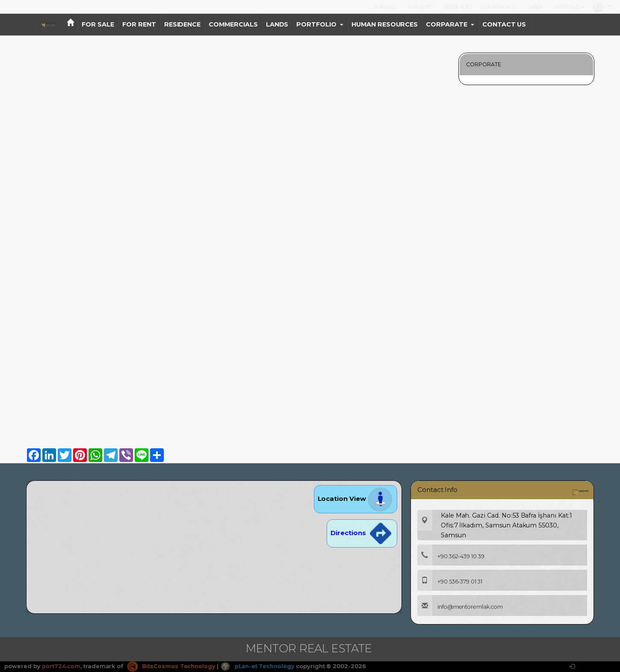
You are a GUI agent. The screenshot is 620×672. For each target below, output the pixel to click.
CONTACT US (504, 24)
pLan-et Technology (258, 666)
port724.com (61, 666)
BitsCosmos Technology (171, 666)
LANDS (535, 7)
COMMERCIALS (498, 7)
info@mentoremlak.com (461, 607)
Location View (356, 499)
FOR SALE (385, 7)
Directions (362, 533)
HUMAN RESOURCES (385, 24)
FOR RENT (419, 7)
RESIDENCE (456, 7)
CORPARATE (450, 24)
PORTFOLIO (570, 7)
